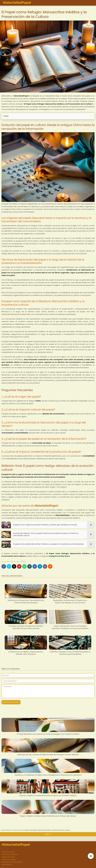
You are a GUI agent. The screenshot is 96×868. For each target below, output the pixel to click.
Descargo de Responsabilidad (12, 862)
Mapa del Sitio (7, 865)
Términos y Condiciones (10, 854)
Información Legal (8, 852)
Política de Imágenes (9, 859)
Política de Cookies (8, 857)
